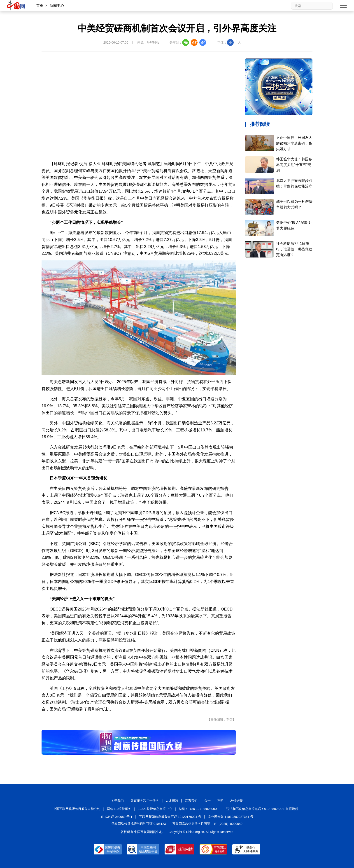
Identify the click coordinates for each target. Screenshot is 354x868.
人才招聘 (172, 801)
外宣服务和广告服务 (145, 801)
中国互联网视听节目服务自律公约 (77, 809)
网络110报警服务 (119, 809)
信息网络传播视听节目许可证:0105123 (139, 824)
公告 (207, 801)
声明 (220, 801)
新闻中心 (57, 6)
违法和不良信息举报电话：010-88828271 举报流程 (262, 809)
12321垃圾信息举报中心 (155, 809)
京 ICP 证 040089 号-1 (116, 817)
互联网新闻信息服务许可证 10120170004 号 (170, 817)
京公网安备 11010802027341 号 (231, 817)
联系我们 (191, 801)
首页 (40, 6)
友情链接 (237, 801)
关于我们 (117, 801)
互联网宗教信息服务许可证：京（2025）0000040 (207, 824)
